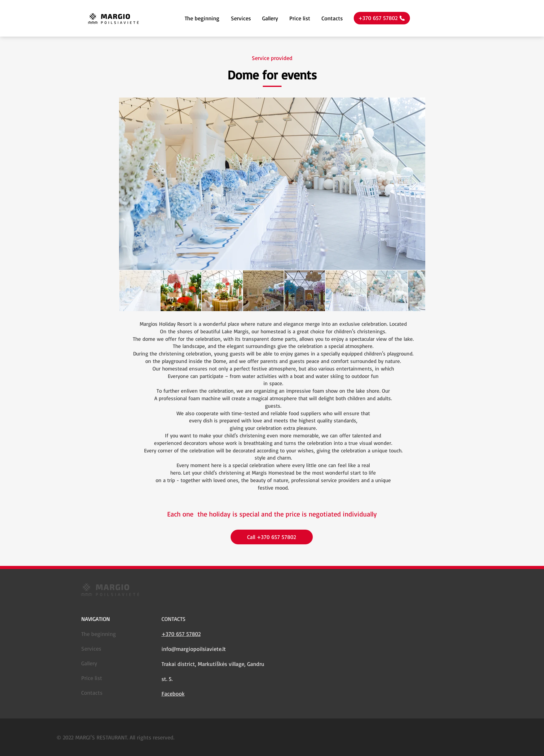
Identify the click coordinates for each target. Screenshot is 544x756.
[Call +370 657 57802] (272, 537)
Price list (92, 678)
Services (91, 648)
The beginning (99, 634)
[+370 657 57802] (382, 18)
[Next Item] (414, 184)
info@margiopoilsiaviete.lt (194, 649)
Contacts (92, 693)
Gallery (89, 663)
